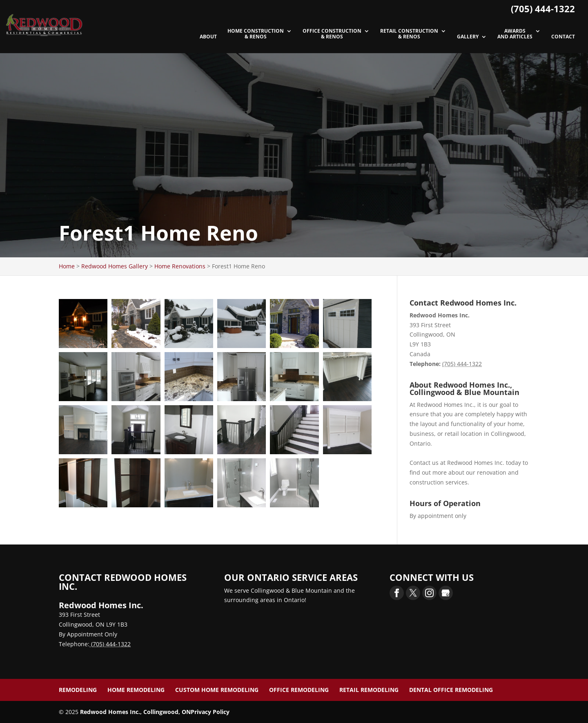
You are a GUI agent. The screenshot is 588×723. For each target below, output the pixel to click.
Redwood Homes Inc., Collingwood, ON (135, 712)
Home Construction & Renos (256, 34)
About (208, 37)
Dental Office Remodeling (451, 690)
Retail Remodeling (369, 690)
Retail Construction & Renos (409, 34)
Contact (563, 37)
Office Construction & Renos (332, 34)
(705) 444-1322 (543, 9)
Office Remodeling (299, 690)
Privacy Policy (210, 712)
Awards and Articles (515, 34)
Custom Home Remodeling (217, 690)
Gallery (468, 37)
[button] (83, 324)
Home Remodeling (136, 690)
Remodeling (78, 690)
